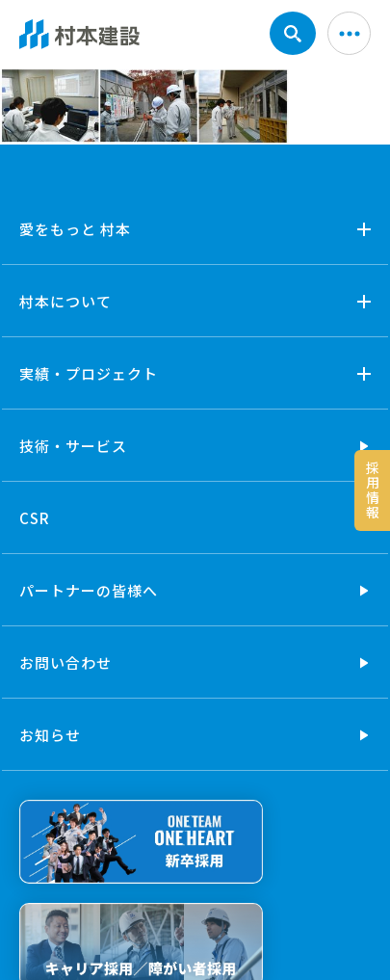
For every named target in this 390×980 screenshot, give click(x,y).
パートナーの (89, 590)
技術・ (73, 446)
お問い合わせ (65, 662)
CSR (35, 518)
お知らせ (50, 735)
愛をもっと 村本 (75, 229)
